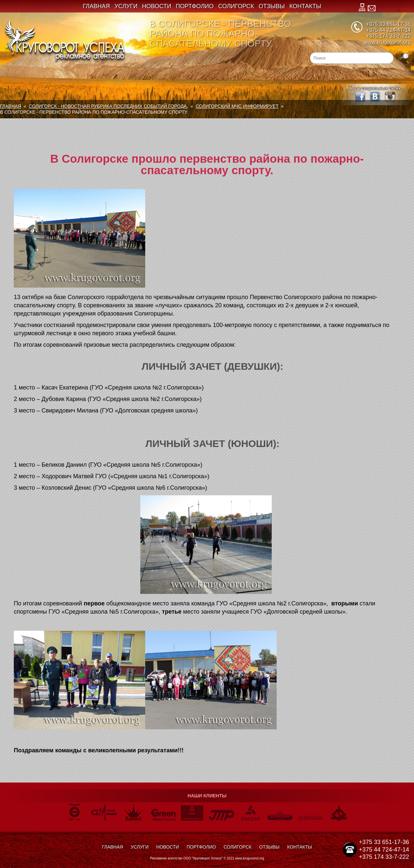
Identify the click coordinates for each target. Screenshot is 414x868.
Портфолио (195, 6)
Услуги (126, 6)
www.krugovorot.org (388, 42)
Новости (157, 6)
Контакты (305, 6)
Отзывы (272, 6)
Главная (96, 6)
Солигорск (236, 6)
